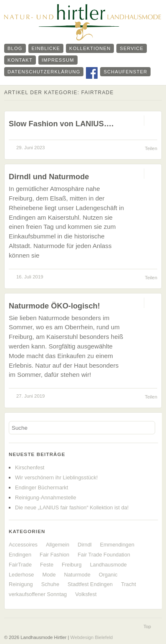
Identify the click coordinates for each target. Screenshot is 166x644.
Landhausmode (108, 565)
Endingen (20, 555)
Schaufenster (125, 72)
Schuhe (50, 584)
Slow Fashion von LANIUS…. (61, 124)
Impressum (58, 60)
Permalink (137, 121)
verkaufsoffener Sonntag (38, 594)
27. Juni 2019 (30, 396)
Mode (49, 575)
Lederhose (21, 575)
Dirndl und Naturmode (49, 177)
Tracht (128, 584)
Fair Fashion (54, 555)
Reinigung (21, 584)
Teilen (151, 148)
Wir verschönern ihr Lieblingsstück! (56, 477)
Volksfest (86, 594)
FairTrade (20, 565)
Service (132, 48)
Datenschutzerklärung (44, 72)
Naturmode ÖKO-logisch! (54, 306)
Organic (108, 575)
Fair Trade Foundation (104, 555)
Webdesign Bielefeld (92, 637)
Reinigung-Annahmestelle (46, 497)
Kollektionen (90, 48)
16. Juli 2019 (30, 277)
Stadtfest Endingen (90, 584)
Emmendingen (117, 545)
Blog (15, 48)
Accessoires (23, 545)
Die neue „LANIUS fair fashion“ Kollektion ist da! (72, 507)
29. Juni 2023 (30, 148)
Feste (47, 565)
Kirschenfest (30, 467)
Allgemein (58, 545)
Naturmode (77, 575)
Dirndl (84, 545)
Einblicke (46, 48)
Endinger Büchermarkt (41, 487)
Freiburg (72, 565)
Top (147, 626)
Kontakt (20, 60)
